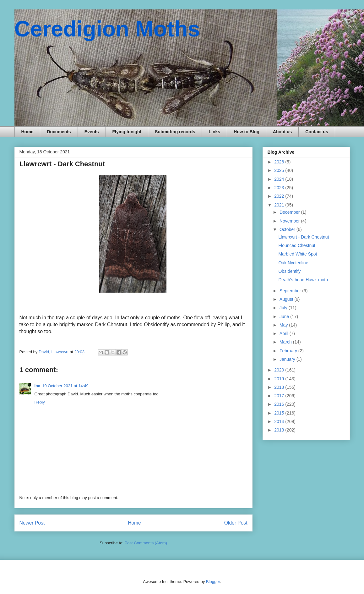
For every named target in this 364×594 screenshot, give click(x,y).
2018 (280, 387)
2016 (280, 404)
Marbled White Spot (298, 254)
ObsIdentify (289, 271)
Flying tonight (127, 132)
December (290, 212)
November (290, 221)
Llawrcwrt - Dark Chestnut (304, 237)
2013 (280, 430)
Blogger (213, 582)
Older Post (236, 523)
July (284, 308)
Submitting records (175, 132)
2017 (280, 396)
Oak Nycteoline (293, 263)
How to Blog (247, 132)
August (287, 299)
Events (92, 132)
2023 (280, 188)
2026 (280, 162)
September (291, 291)
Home (27, 132)
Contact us (317, 132)
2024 (280, 179)
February (289, 351)
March (286, 342)
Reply (40, 402)
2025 (280, 170)
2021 (280, 205)
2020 (280, 370)
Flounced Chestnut (297, 245)
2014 (280, 421)
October (288, 229)
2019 (280, 379)
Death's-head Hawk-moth (303, 280)
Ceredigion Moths (107, 29)
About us (283, 132)
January (288, 359)
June (285, 316)
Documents (59, 132)
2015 (280, 413)
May (284, 325)
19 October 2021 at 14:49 (65, 386)
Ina (38, 386)
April (285, 333)
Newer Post (32, 523)
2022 (280, 196)
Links (214, 132)
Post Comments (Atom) (146, 543)
